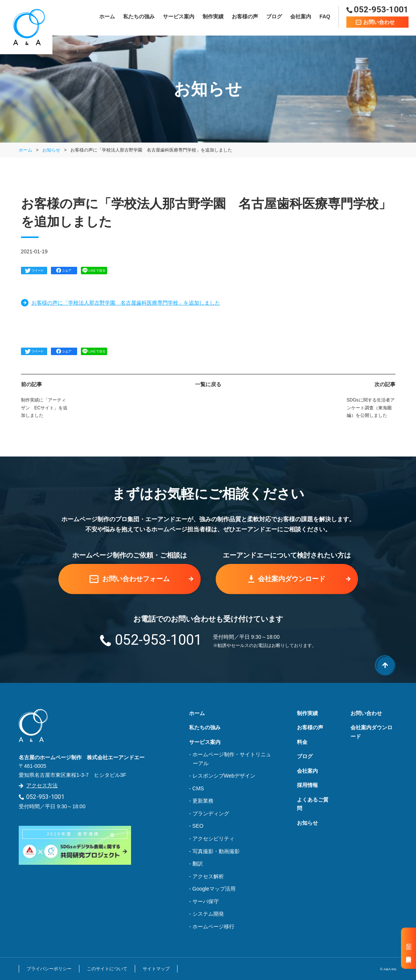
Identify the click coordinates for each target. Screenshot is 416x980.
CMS (198, 788)
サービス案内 (179, 18)
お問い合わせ (366, 713)
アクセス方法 (42, 785)
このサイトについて (107, 969)
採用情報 (307, 785)
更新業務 (203, 801)
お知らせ (51, 150)
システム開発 (208, 914)
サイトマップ (156, 969)
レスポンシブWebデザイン (224, 776)
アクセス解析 (208, 876)
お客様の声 (245, 18)
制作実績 (213, 18)
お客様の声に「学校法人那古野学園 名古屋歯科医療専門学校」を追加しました (126, 303)
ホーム (107, 18)
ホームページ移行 (213, 926)
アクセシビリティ (213, 839)
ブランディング (211, 813)
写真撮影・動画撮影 (216, 851)
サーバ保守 (206, 901)
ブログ (274, 18)
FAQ (325, 18)
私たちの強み (139, 18)
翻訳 (198, 864)
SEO (198, 826)
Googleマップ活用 (214, 889)
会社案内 (301, 18)
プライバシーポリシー (49, 969)
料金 (302, 742)
